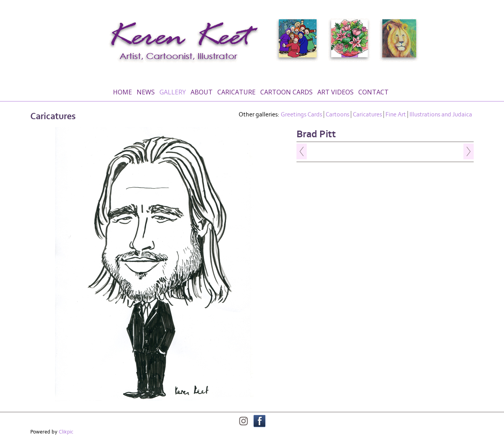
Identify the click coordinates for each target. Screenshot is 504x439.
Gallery (173, 92)
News (146, 92)
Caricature (236, 92)
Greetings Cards (301, 114)
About (202, 92)
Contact (373, 92)
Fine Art (396, 114)
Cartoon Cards (286, 92)
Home (122, 92)
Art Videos (335, 92)
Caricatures (367, 114)
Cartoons (337, 114)
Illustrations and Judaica (441, 114)
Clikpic (66, 432)
